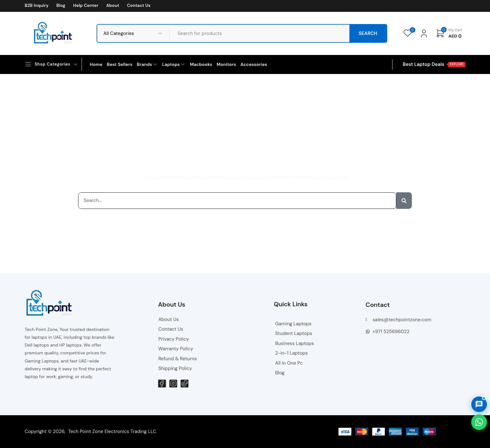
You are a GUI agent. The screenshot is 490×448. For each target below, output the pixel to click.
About (113, 6)
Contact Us (139, 6)
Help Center (86, 6)
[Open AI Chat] (479, 404)
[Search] (404, 201)
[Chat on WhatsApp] (479, 422)
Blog (61, 6)
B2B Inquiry (37, 6)
